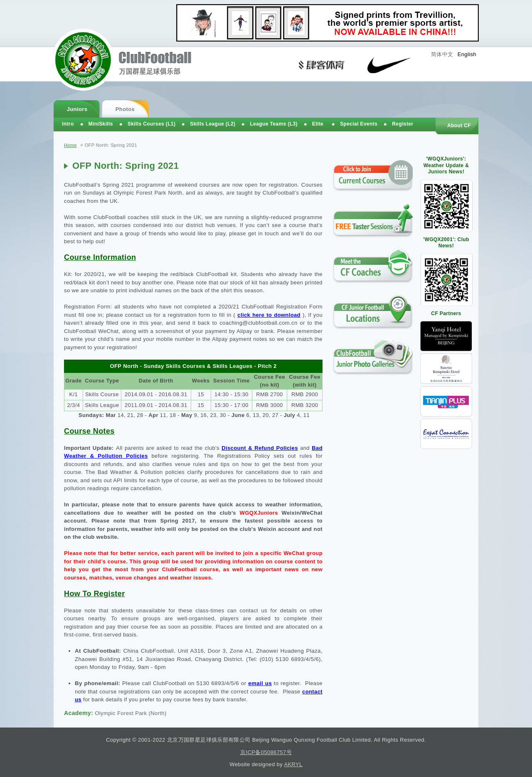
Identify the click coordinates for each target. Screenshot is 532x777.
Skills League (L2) (213, 124)
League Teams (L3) (273, 124)
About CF (459, 126)
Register (403, 124)
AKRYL (293, 764)
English (467, 54)
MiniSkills (101, 124)
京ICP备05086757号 (266, 752)
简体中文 (442, 54)
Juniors (77, 109)
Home (70, 145)
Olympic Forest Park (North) (131, 713)
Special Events (359, 124)
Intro (68, 124)
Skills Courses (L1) (151, 124)
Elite (318, 124)
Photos (125, 109)
